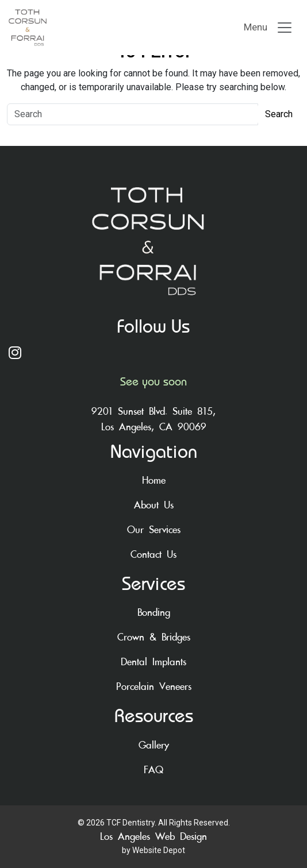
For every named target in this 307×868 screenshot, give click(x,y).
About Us (154, 505)
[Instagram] (153, 354)
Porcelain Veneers (154, 687)
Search (279, 114)
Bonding (154, 613)
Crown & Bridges (154, 637)
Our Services (154, 530)
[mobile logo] (72, 28)
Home (154, 481)
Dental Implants (153, 662)
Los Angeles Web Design (153, 837)
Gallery (154, 745)
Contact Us (153, 555)
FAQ (153, 770)
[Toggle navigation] (268, 28)
